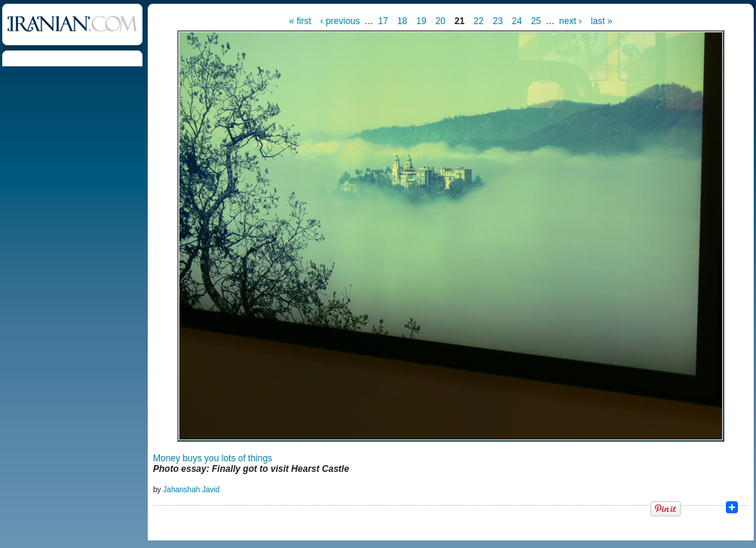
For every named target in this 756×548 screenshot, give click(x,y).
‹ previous (340, 21)
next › (571, 21)
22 (478, 21)
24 (517, 21)
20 (441, 21)
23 (498, 21)
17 (383, 21)
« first (300, 21)
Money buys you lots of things (213, 458)
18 (402, 21)
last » (602, 21)
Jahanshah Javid (191, 490)
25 (536, 21)
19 (421, 21)
